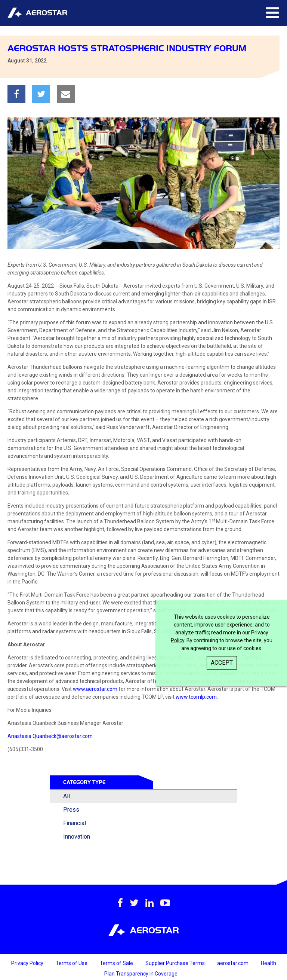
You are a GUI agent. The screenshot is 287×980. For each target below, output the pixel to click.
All (67, 796)
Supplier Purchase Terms (176, 963)
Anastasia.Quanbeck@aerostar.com (50, 736)
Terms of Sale (117, 963)
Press (71, 810)
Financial (75, 823)
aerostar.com (233, 963)
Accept (222, 663)
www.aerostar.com (95, 689)
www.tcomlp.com (196, 697)
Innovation (77, 837)
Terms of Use (72, 963)
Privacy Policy (28, 963)
